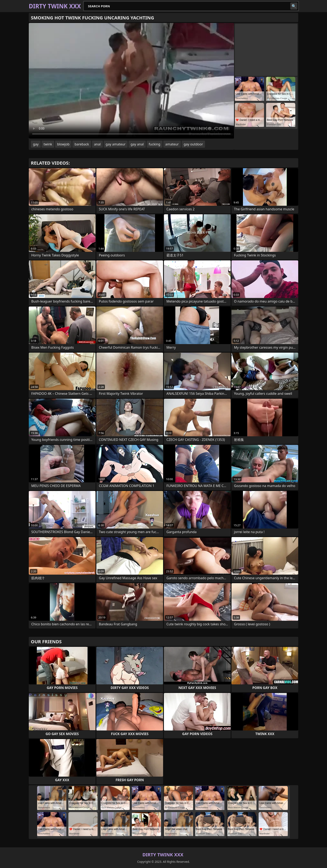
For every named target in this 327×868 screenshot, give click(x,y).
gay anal (137, 144)
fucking (154, 144)
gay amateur (116, 144)
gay (36, 144)
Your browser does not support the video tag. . (131, 81)
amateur (172, 144)
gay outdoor (193, 144)
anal (97, 144)
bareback (82, 144)
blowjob (63, 144)
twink (48, 144)
